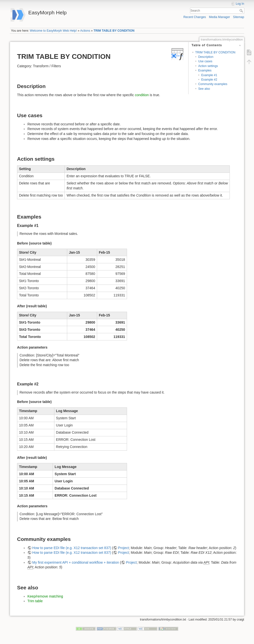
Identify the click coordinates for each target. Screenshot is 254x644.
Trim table (35, 601)
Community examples (213, 84)
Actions (85, 31)
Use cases (205, 61)
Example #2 (209, 80)
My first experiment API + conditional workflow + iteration (76, 562)
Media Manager (220, 17)
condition (142, 95)
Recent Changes (195, 17)
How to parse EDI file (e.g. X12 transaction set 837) (72, 548)
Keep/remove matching (45, 596)
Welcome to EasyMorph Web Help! (53, 31)
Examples (205, 70)
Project (124, 548)
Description (206, 57)
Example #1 (209, 75)
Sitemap (239, 17)
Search (242, 11)
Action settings (208, 66)
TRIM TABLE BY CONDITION (114, 31)
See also (204, 89)
